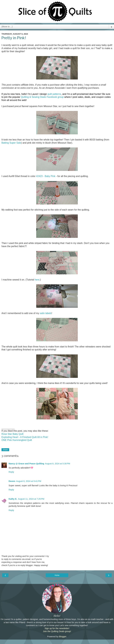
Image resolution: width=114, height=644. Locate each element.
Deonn (12, 481)
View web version (57, 581)
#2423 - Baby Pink (46, 176)
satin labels (46, 313)
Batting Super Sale (11, 143)
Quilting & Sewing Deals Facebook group (42, 97)
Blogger (63, 637)
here (37, 280)
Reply (11, 472)
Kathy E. (13, 499)
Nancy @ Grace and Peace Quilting (26, 464)
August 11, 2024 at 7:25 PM (31, 499)
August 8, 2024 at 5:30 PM (58, 464)
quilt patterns (54, 94)
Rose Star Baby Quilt (12, 434)
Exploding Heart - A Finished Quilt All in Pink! (25, 437)
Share (5, 450)
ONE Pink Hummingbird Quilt (17, 440)
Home (57, 575)
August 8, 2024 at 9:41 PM (29, 481)
